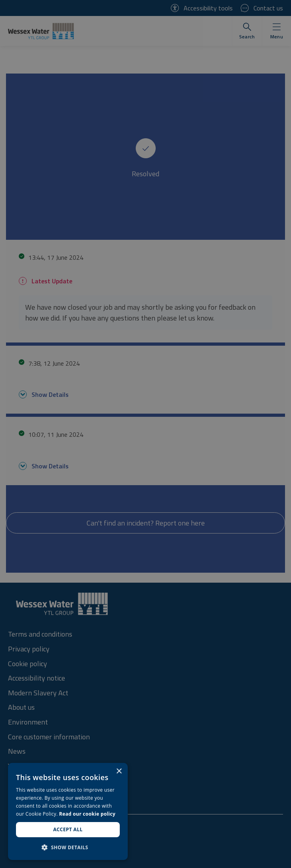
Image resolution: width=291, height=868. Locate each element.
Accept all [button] (68, 829)
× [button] (119, 771)
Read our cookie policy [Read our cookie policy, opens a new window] (87, 814)
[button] (68, 847)
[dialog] (68, 811)
